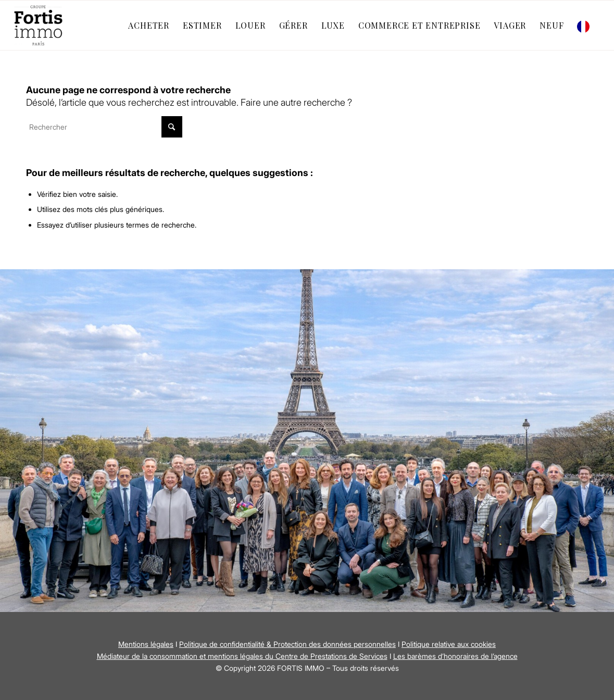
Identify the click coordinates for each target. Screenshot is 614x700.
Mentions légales (146, 644)
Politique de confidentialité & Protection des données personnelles (287, 644)
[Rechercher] (104, 127)
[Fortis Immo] (39, 25)
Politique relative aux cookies (449, 644)
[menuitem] (149, 25)
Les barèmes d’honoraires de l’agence (455, 656)
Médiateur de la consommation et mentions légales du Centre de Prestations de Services (242, 656)
